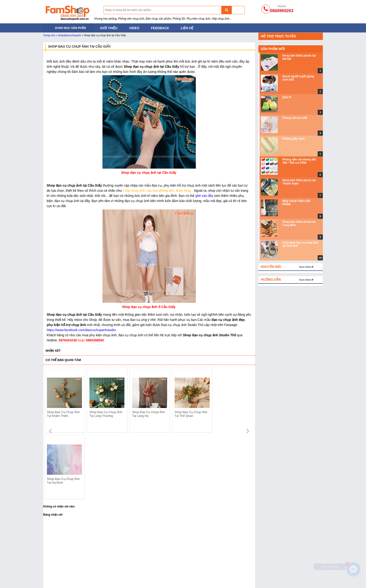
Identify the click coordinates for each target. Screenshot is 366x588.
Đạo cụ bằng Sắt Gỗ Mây (118, 568)
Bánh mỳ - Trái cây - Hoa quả (120, 574)
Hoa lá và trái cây (224, 574)
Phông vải (162, 579)
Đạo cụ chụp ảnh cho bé (117, 562)
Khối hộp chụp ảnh (225, 568)
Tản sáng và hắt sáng (59, 568)
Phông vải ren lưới (295, 118)
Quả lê (287, 97)
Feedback (160, 28)
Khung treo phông (56, 574)
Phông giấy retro (294, 139)
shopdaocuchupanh (69, 35)
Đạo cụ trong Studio (58, 579)
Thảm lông (219, 562)
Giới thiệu (109, 28)
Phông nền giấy (166, 568)
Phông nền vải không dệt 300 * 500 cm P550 (299, 161)
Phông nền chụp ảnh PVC (174, 574)
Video (134, 28)
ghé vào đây (204, 196)
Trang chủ (49, 35)
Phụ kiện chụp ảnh (113, 579)
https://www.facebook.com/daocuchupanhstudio (81, 330)
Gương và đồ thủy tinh (227, 579)
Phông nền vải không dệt (173, 562)
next (248, 401)
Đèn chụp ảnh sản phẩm (61, 562)
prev (51, 401)
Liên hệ (187, 28)
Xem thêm (305, 267)
